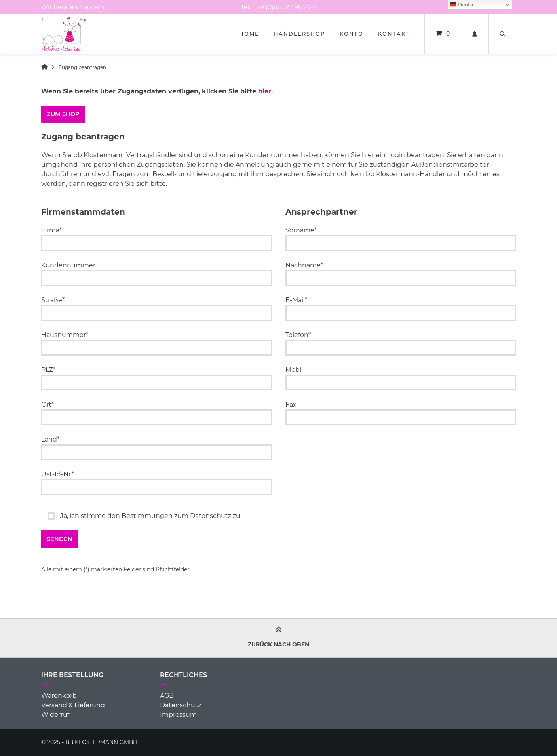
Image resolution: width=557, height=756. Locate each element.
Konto (352, 34)
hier (265, 91)
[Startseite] (64, 34)
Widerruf (55, 715)
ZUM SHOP (63, 114)
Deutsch (464, 5)
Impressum (178, 715)
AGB (167, 696)
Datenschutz (181, 705)
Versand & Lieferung (73, 705)
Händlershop (299, 34)
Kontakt (394, 34)
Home (249, 34)
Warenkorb (59, 696)
